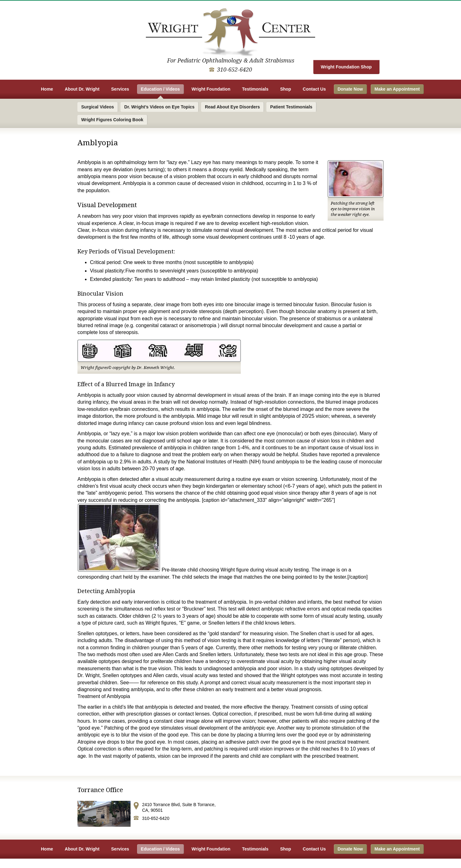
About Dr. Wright (82, 89)
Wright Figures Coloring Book (112, 120)
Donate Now (350, 89)
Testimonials (255, 89)
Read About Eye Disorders (232, 107)
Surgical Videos (98, 107)
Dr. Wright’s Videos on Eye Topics (159, 107)
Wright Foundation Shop (346, 67)
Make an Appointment (397, 89)
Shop (286, 89)
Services (120, 89)
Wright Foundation (211, 89)
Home (47, 89)
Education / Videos (160, 89)
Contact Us (314, 89)
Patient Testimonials (291, 107)
